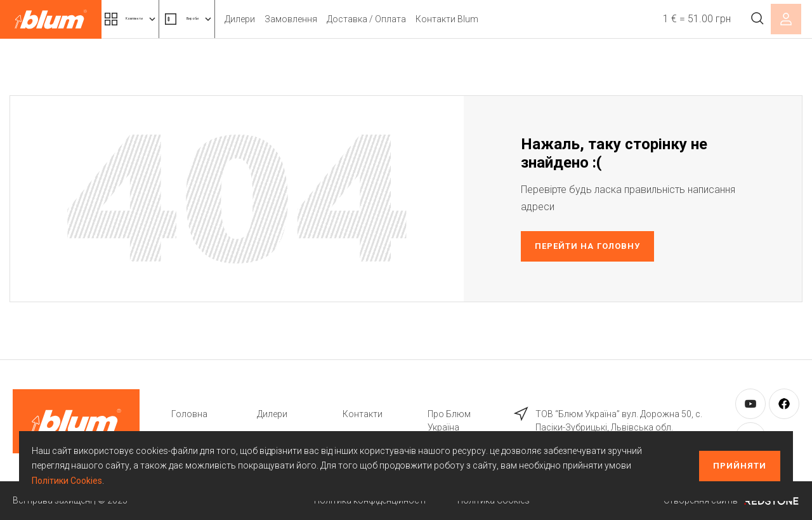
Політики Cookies (67, 481)
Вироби (244, 19)
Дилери (313, 19)
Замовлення (364, 19)
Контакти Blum (520, 19)
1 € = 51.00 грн (684, 19)
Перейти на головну (587, 246)
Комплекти (151, 19)
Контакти (363, 414)
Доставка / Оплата (439, 19)
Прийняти (740, 466)
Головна (189, 414)
